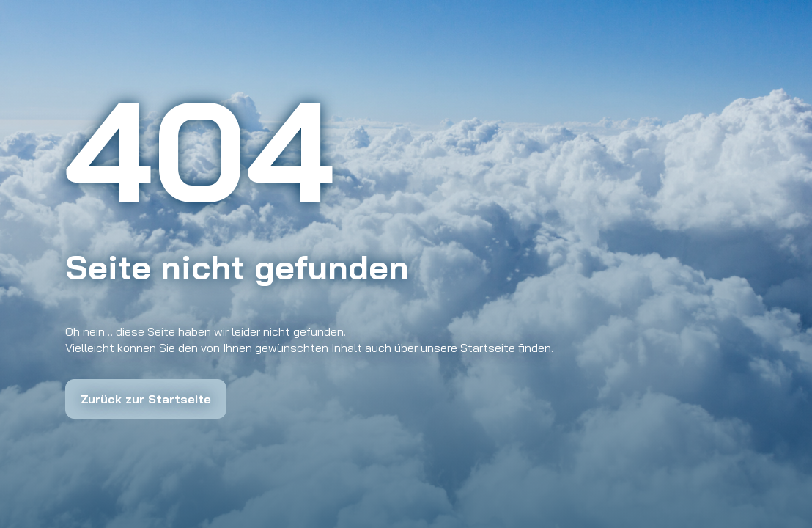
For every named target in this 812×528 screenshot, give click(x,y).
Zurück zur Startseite (146, 399)
